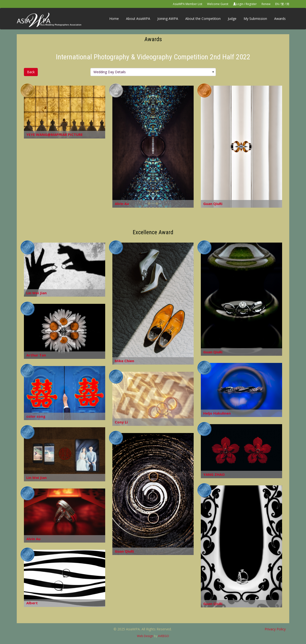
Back (31, 72)
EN (277, 4)
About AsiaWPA (138, 19)
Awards (280, 19)
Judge (232, 19)
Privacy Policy (275, 629)
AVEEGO (164, 636)
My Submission (255, 19)
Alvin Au (122, 204)
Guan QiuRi (213, 204)
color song (36, 416)
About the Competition (203, 19)
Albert (32, 603)
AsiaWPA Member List (188, 4)
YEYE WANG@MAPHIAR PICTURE (55, 134)
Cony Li (121, 422)
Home (114, 19)
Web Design (145, 636)
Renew (266, 4)
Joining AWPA (168, 19)
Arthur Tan (36, 355)
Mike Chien (124, 361)
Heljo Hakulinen (217, 413)
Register (251, 4)
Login (240, 4)
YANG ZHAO (214, 474)
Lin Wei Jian (36, 293)
